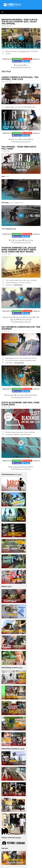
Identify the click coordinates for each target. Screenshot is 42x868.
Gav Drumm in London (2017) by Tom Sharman (21, 328)
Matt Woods (29, 317)
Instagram (28, 59)
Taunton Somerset (26, 319)
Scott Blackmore (16, 467)
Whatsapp (18, 59)
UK (27, 65)
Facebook (18, 61)
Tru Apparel (22, 51)
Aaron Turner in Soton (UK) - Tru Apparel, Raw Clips (20, 78)
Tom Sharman (19, 363)
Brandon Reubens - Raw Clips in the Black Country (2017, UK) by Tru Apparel (19, 22)
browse (18, 837)
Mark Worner (18, 285)
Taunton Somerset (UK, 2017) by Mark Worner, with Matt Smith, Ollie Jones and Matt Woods (19, 250)
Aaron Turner (10, 107)
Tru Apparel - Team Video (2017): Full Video (19, 148)
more (19, 474)
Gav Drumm (10, 358)
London (31, 395)
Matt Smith (14, 319)
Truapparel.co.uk (10, 229)
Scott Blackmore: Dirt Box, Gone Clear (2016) (20, 404)
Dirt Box (26, 467)
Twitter (27, 61)
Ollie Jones (19, 317)
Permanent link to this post (22, 67)
